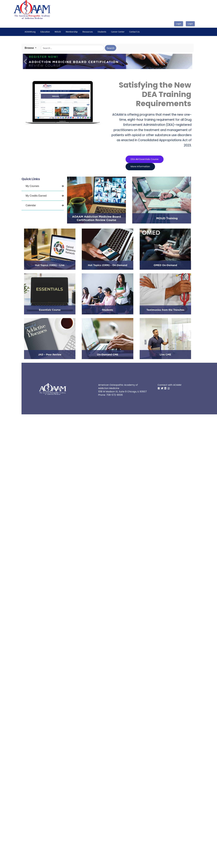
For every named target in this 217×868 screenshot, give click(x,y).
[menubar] (82, 32)
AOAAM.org (30, 32)
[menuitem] (30, 32)
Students (102, 32)
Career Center (118, 32)
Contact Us (134, 32)
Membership (72, 32)
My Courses (32, 186)
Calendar (31, 205)
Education (45, 32)
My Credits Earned (36, 196)
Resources (88, 32)
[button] (31, 48)
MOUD (58, 32)
